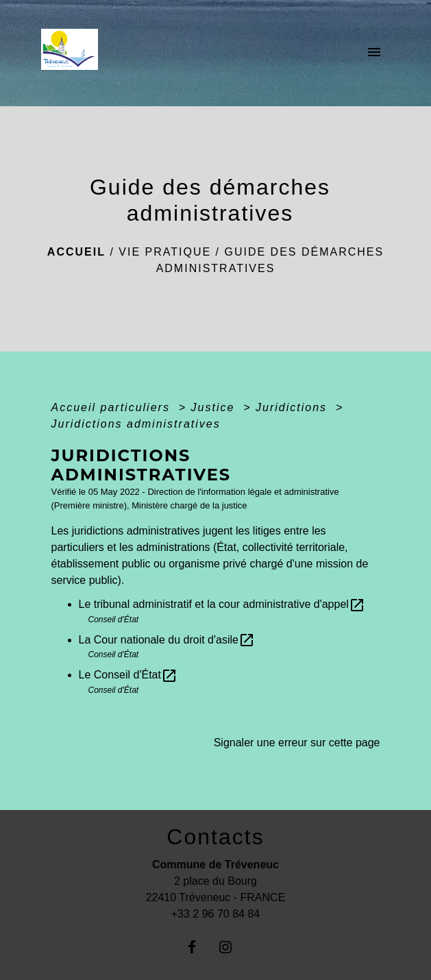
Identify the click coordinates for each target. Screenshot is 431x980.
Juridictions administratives (136, 424)
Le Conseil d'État (128, 675)
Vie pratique (165, 252)
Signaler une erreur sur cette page (297, 743)
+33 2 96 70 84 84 (215, 914)
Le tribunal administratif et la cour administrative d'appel (222, 604)
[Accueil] (74, 53)
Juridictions (293, 407)
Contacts (215, 837)
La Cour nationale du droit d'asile (167, 640)
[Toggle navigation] (374, 53)
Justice (215, 407)
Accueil (76, 252)
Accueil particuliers (113, 407)
